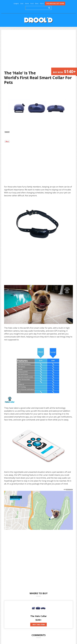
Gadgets (16, 3)
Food (32, 3)
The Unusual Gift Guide (55, 3)
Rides (37, 3)
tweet (7, 132)
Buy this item (39, 625)
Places (42, 3)
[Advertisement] (40, 50)
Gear (22, 3)
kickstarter (69, 489)
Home (27, 3)
